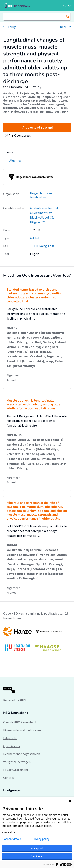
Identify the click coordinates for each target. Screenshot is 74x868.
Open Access (12, 746)
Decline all (37, 856)
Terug (12, 27)
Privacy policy (41, 839)
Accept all (37, 848)
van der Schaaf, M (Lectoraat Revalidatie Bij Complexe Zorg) (35, 95)
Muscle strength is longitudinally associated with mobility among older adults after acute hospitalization (34, 404)
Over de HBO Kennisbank (20, 722)
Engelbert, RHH (57, 111)
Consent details (12, 839)
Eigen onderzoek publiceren (22, 730)
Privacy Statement (16, 770)
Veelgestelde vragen (17, 762)
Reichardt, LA (13, 108)
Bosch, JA (50, 108)
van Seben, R (33, 108)
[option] (37, 641)
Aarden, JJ (11, 93)
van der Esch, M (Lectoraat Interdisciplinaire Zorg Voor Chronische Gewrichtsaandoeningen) (37, 100)
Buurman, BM (35, 111)
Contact (9, 778)
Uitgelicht (10, 738)
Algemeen (13, 375)
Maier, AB (18, 111)
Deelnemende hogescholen (22, 754)
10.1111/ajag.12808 (43, 246)
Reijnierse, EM (30, 93)
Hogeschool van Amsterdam (41, 195)
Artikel (35, 238)
